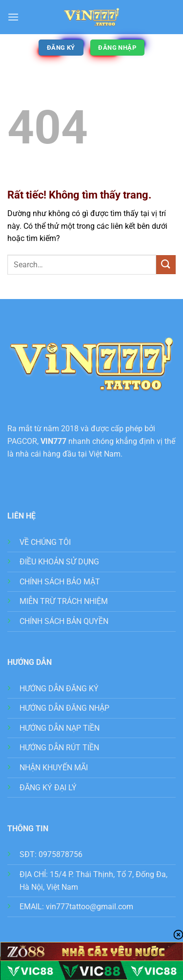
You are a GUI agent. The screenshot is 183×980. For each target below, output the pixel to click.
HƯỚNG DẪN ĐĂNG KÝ (59, 689)
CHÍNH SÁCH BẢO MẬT (60, 582)
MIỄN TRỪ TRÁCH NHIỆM (64, 601)
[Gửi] (166, 265)
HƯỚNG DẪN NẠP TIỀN (60, 728)
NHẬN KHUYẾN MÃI (54, 768)
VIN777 (53, 441)
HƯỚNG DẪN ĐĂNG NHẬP (64, 708)
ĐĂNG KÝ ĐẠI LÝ (48, 788)
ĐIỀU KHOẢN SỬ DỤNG (59, 562)
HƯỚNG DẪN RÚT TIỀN (59, 748)
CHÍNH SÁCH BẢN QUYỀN (64, 621)
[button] (13, 17)
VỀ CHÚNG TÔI (45, 542)
